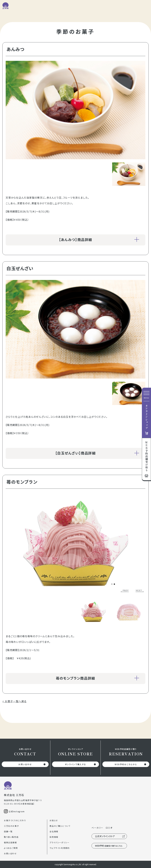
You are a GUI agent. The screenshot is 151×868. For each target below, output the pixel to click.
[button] (112, 584)
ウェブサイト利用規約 (60, 848)
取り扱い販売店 (11, 837)
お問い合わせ (25, 764)
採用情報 (54, 837)
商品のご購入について (60, 826)
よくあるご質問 (11, 848)
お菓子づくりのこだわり (15, 820)
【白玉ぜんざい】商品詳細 (97, 453)
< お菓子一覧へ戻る (14, 701)
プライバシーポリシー (59, 842)
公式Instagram (17, 811)
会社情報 (54, 831)
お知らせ (54, 820)
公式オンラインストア (105, 836)
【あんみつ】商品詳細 (99, 239)
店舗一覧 (8, 831)
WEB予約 (109, 846)
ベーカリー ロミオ (102, 828)
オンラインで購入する (76, 764)
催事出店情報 (10, 842)
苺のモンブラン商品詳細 (97, 678)
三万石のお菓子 (11, 826)
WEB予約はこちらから (126, 764)
